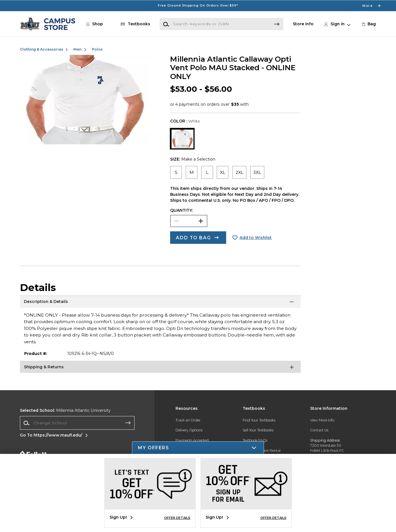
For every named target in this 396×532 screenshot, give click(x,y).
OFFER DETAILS (177, 518)
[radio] (176, 172)
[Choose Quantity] (189, 221)
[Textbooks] (134, 24)
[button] (97, 24)
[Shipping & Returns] (160, 368)
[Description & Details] (160, 303)
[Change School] (77, 423)
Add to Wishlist (256, 238)
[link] (368, 24)
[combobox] (77, 423)
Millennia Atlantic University (65, 410)
